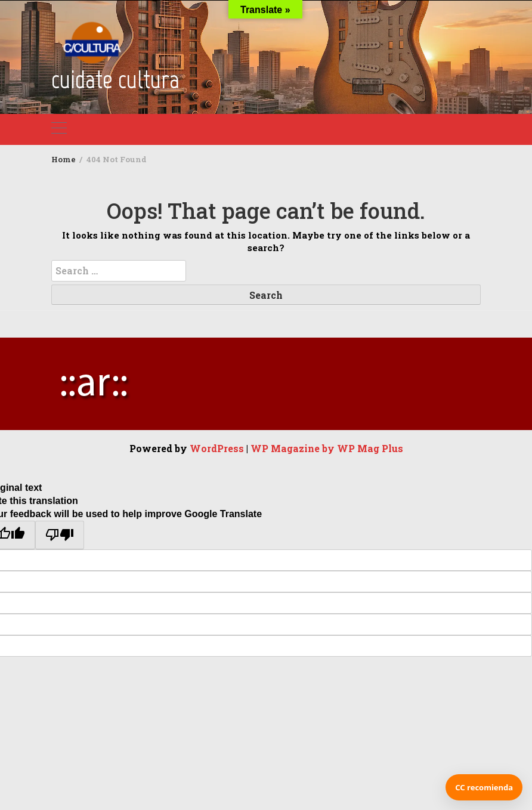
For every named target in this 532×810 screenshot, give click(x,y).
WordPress (217, 448)
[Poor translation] (60, 535)
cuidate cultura (115, 80)
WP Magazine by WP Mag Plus (327, 448)
